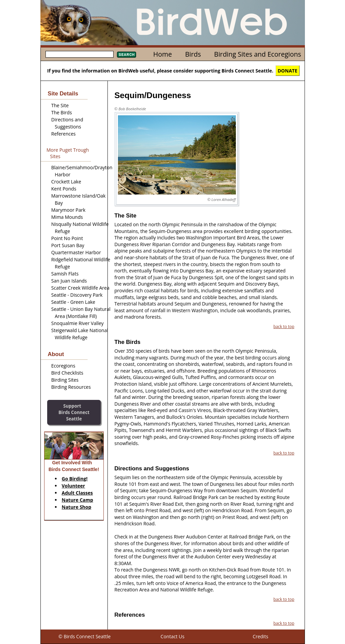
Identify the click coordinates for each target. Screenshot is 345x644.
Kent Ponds (64, 189)
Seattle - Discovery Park (77, 295)
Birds (193, 54)
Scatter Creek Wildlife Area (80, 288)
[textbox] (80, 54)
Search (127, 55)
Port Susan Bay (68, 245)
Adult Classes (77, 493)
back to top (284, 326)
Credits (260, 636)
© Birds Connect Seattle (85, 636)
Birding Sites (65, 380)
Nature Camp (77, 500)
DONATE (288, 71)
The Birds (61, 112)
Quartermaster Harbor (76, 252)
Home (163, 54)
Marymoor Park (68, 210)
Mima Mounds (67, 217)
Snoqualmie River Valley (77, 323)
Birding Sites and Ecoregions (258, 54)
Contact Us (173, 636)
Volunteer (73, 486)
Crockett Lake (66, 182)
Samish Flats (65, 274)
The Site (60, 105)
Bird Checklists (67, 373)
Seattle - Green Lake (73, 302)
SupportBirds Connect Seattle (74, 412)
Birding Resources (71, 387)
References (63, 134)
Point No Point (67, 238)
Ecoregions (63, 366)
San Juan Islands (69, 281)
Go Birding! (75, 479)
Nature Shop (76, 507)
